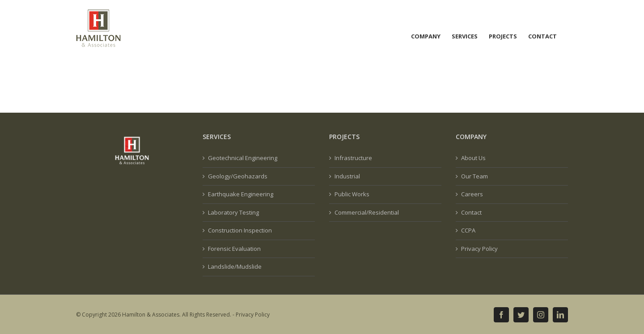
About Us (473, 158)
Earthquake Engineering (241, 194)
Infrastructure (353, 158)
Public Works (352, 194)
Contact (471, 212)
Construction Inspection (240, 230)
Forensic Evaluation (234, 249)
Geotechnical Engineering (243, 158)
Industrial (347, 176)
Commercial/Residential (367, 212)
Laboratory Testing (233, 212)
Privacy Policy (479, 249)
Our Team (475, 176)
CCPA (468, 230)
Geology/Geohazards (238, 176)
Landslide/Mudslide (235, 266)
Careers (472, 194)
